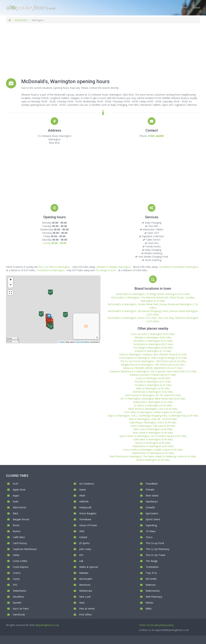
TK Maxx (151, 531)
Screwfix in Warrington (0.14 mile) (153, 351)
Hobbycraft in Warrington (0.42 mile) (153, 402)
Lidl (81, 561)
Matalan (84, 573)
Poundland (152, 484)
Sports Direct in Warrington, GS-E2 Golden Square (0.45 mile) (153, 436)
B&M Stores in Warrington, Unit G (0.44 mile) (153, 409)
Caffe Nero (19, 537)
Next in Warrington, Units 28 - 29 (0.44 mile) (153, 419)
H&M (82, 495)
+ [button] (10, 280)
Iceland (83, 537)
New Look (85, 597)
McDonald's (21, 20)
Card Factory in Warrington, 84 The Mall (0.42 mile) (153, 395)
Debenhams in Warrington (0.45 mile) (153, 446)
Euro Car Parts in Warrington (54, 267)
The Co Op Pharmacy (158, 549)
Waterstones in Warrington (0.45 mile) (153, 453)
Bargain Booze (21, 519)
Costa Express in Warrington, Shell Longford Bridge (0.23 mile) (153, 358)
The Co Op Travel (155, 555)
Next (82, 603)
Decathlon (18, 597)
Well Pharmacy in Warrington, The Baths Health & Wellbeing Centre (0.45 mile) (153, 456)
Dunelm (17, 603)
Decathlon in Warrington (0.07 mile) (153, 341)
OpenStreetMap (83, 342)
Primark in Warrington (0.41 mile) (153, 382)
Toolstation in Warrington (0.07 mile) (153, 344)
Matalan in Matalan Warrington (114, 267)
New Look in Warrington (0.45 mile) (153, 429)
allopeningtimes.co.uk (47, 625)
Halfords (84, 501)
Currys (16, 579)
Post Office (85, 615)
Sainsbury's (152, 501)
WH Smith (151, 579)
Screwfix (150, 507)
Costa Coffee (20, 561)
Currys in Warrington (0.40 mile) (153, 378)
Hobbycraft (85, 507)
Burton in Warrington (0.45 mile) (153, 443)
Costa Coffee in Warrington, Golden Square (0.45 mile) (153, 450)
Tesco (149, 537)
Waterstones (153, 591)
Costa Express (21, 567)
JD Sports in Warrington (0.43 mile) (153, 405)
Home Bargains (88, 513)
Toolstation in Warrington (50, 270)
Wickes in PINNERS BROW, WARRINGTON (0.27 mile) (153, 368)
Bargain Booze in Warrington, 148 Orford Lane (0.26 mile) (153, 365)
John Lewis (85, 549)
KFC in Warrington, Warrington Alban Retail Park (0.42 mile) (153, 399)
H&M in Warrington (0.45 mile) (153, 460)
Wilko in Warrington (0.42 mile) (153, 388)
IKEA (82, 531)
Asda (16, 501)
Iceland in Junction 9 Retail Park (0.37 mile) (153, 375)
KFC (81, 555)
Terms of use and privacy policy (156, 625)
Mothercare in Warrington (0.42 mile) (153, 392)
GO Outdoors (87, 484)
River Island (152, 495)
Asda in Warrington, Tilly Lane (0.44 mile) (153, 426)
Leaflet (61, 342)
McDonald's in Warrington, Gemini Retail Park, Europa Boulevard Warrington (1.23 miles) (153, 306)
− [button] (10, 285)
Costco (17, 573)
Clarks (16, 555)
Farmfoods (19, 615)
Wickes (150, 603)
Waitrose (151, 585)
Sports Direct (153, 519)
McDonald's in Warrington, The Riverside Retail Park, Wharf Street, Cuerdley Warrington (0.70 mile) (153, 299)
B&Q (16, 513)
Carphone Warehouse (25, 549)
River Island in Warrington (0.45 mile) (153, 433)
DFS (15, 585)
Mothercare (86, 591)
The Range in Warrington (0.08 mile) (153, 348)
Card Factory (20, 543)
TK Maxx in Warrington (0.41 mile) (153, 385)
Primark (150, 490)
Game (83, 490)
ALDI (16, 484)
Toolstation (152, 567)
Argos (16, 495)
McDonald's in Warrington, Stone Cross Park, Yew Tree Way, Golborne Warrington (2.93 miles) (153, 320)
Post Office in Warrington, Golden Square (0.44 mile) (153, 412)
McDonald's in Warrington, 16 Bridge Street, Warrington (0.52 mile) (153, 294)
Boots (16, 525)
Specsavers (152, 513)
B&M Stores (20, 507)
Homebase (85, 519)
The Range (152, 561)
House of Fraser (88, 525)
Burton (17, 531)
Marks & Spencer (89, 567)
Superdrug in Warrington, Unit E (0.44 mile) (153, 422)
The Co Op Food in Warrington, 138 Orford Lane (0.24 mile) (153, 361)
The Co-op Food (155, 543)
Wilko (149, 609)
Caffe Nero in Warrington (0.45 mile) (153, 439)
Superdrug (151, 525)
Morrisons (85, 585)
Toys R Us (151, 573)
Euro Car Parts (21, 609)
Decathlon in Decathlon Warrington (178, 267)
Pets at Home (87, 609)
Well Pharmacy (154, 597)
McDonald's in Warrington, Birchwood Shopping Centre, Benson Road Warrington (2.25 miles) (153, 313)
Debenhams (20, 591)
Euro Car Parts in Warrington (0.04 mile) (153, 334)
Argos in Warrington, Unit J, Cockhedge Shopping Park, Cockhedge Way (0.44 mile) (153, 416)
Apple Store (19, 490)
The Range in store (106, 270)
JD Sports (84, 543)
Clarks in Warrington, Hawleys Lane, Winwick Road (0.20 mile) (153, 354)
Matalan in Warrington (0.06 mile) (153, 337)
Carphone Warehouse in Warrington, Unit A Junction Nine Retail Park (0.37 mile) (153, 371)
